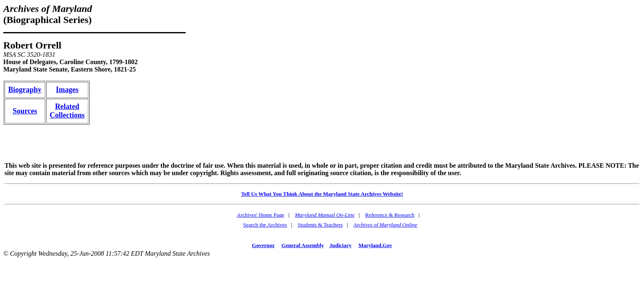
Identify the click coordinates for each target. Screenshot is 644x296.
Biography (25, 90)
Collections (67, 115)
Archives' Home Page (260, 215)
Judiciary (340, 245)
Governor (263, 245)
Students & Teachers (320, 225)
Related (67, 106)
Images (67, 90)
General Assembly (302, 245)
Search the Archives (265, 225)
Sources (25, 111)
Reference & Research (390, 215)
